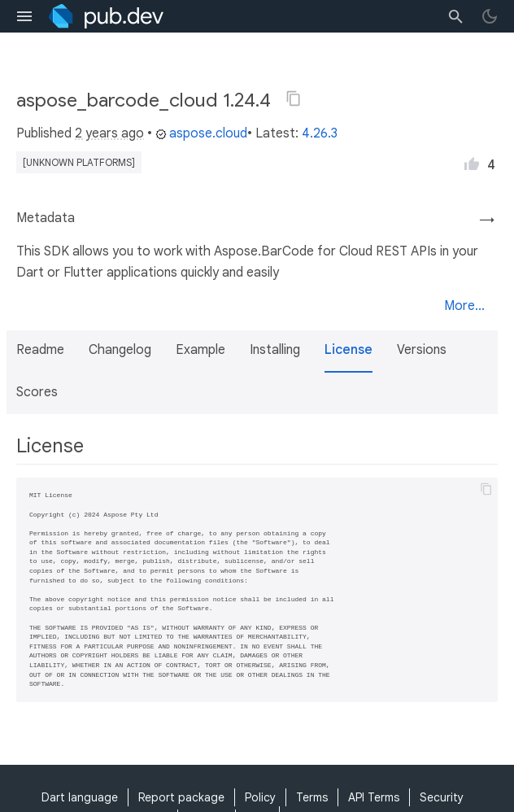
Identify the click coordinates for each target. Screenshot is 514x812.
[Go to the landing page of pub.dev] (106, 16)
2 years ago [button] (109, 133)
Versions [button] (422, 350)
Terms (312, 797)
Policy (260, 797)
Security (442, 797)
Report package (181, 797)
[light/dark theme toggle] (490, 16)
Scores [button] (37, 392)
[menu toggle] (24, 16)
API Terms (374, 797)
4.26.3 (320, 133)
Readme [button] (40, 350)
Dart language (80, 797)
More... (464, 306)
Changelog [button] (120, 350)
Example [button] (200, 350)
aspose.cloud (201, 133)
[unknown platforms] (79, 162)
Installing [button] (275, 350)
